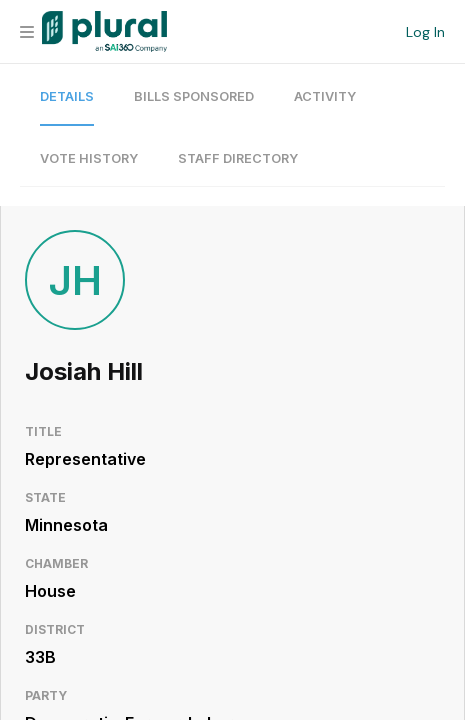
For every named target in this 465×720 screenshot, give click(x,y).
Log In (425, 32)
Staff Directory (238, 158)
